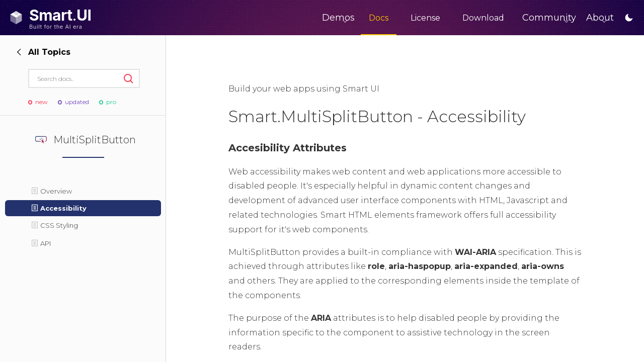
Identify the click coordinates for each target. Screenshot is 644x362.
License (384, 18)
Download (441, 18)
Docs (337, 18)
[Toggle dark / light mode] (629, 18)
